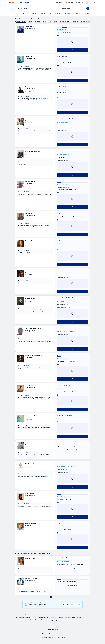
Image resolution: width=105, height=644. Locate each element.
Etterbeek (75, 22)
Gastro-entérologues (48, 638)
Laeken (55, 22)
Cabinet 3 (70, 119)
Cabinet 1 (59, 26)
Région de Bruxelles (21, 22)
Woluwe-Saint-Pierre (85, 22)
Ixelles (44, 22)
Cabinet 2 (65, 26)
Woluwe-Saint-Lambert (65, 22)
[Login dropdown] (88, 2)
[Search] (88, 8)
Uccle (50, 22)
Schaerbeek (38, 22)
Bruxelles (30, 22)
